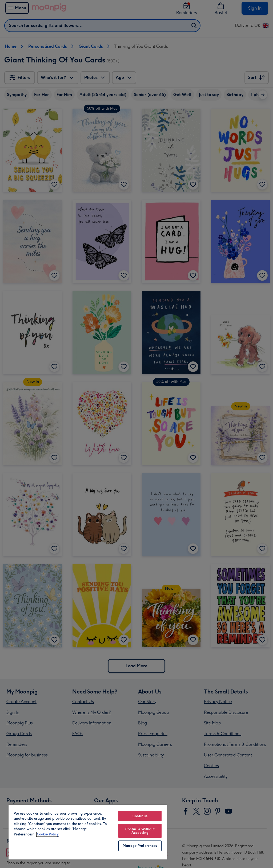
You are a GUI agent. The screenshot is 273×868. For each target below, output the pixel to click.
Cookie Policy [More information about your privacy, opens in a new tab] (48, 834)
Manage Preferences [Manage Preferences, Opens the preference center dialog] (140, 846)
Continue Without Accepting (140, 831)
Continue (140, 816)
